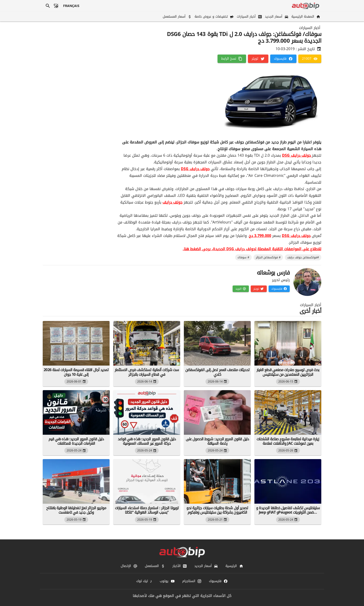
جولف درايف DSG (297, 155)
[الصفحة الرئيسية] (305, 17)
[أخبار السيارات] (249, 17)
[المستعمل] (155, 566)
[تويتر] (258, 59)
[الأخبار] (180, 566)
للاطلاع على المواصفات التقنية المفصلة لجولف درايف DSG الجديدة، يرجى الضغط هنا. (252, 249)
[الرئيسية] (234, 566)
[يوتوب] (167, 581)
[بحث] (48, 6)
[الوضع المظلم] (56, 6)
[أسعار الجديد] (276, 17)
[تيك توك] (144, 581)
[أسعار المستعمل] (177, 17)
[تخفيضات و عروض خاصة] (214, 17)
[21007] (310, 59)
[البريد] (241, 289)
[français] (71, 6)
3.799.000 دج (260, 236)
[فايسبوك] (283, 59)
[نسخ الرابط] (232, 59)
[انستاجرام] (192, 581)
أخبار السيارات (310, 28)
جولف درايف (172, 202)
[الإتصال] (129, 566)
